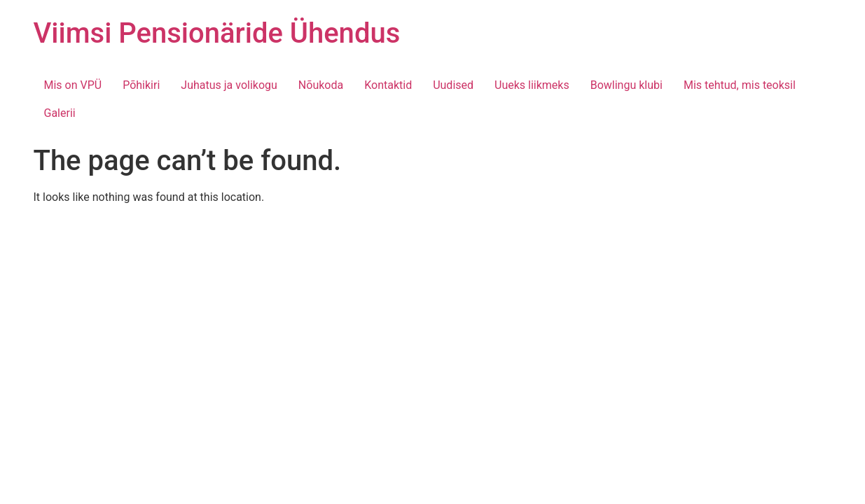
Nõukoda (321, 85)
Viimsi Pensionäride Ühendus (217, 33)
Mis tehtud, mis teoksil (740, 85)
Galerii (60, 113)
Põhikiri (141, 85)
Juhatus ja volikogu (229, 85)
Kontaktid (388, 85)
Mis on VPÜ (73, 85)
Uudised (453, 85)
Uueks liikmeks (532, 85)
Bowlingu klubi (627, 85)
